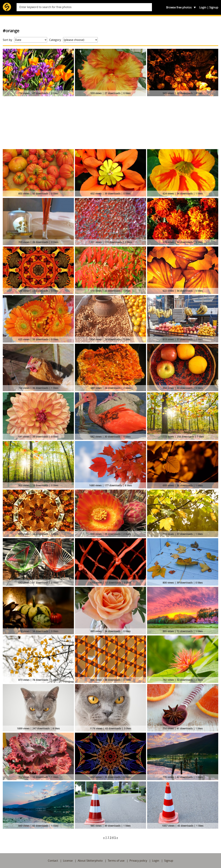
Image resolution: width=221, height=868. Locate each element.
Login (203, 7)
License (68, 861)
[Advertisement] (110, 123)
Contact (53, 861)
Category (55, 40)
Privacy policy (138, 861)
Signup (214, 7)
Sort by (7, 40)
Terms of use (116, 861)
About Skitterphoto (90, 861)
